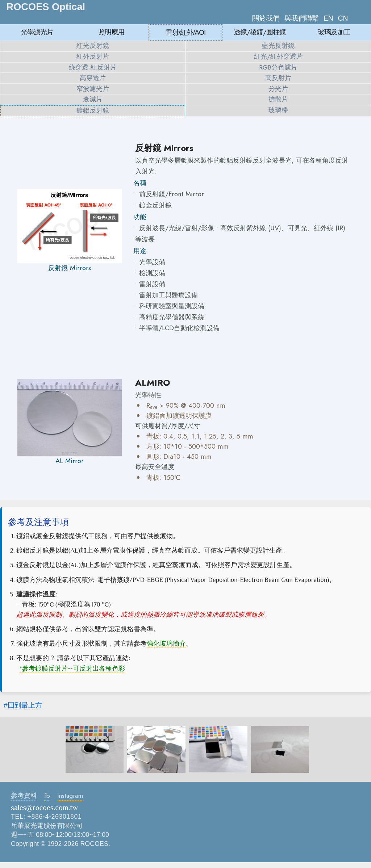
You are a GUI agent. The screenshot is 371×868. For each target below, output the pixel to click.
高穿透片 (93, 78)
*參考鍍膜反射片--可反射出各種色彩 (72, 668)
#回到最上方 (23, 705)
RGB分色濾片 (278, 67)
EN (328, 18)
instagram (70, 796)
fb (47, 796)
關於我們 (266, 18)
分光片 (278, 89)
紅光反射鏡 (93, 46)
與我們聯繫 (302, 18)
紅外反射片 (93, 56)
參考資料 (24, 796)
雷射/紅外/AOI (186, 32)
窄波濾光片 (93, 89)
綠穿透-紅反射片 (93, 67)
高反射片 (278, 78)
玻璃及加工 (334, 32)
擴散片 (278, 99)
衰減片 (93, 99)
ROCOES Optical (46, 7)
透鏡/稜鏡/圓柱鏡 (260, 32)
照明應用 (111, 32)
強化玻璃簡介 (166, 643)
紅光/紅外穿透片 (278, 56)
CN (343, 18)
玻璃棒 (278, 110)
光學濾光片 (37, 32)
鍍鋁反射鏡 (93, 110)
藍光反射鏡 (278, 46)
